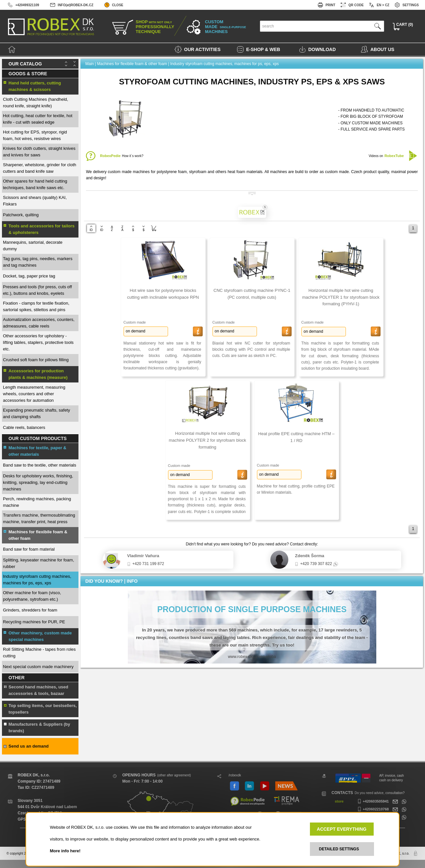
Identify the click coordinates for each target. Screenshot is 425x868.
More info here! (65, 851)
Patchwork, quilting (21, 215)
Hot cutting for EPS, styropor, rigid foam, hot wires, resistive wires (35, 135)
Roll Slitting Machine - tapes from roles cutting (39, 653)
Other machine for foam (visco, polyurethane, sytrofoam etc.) (32, 596)
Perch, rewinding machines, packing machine (37, 502)
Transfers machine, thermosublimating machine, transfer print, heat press (39, 518)
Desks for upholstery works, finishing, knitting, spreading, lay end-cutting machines (38, 482)
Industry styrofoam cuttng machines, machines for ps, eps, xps (37, 580)
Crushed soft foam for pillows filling (36, 360)
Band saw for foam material (29, 549)
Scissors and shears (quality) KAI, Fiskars (35, 201)
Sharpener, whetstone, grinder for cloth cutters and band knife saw (40, 168)
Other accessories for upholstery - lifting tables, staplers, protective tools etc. (38, 342)
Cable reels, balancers (24, 427)
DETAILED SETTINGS (339, 849)
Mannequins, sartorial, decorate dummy (33, 246)
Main (90, 64)
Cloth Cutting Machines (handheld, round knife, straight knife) (35, 103)
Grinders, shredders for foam (30, 610)
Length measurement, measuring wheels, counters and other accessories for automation (34, 394)
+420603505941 (372, 801)
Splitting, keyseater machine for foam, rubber (39, 563)
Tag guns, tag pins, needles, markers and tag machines (38, 262)
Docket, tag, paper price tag (29, 276)
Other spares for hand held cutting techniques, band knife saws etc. (35, 184)
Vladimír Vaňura (143, 556)
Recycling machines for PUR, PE (34, 622)
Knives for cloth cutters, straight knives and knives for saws (39, 152)
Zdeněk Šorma (310, 556)
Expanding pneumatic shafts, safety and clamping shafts (36, 413)
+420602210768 (372, 809)
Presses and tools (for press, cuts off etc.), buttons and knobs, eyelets (37, 290)
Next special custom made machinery (38, 667)
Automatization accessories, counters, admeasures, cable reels (39, 323)
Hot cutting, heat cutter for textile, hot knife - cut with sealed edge (38, 119)
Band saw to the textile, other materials (40, 465)
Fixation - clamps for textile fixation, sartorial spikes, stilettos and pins (36, 306)
